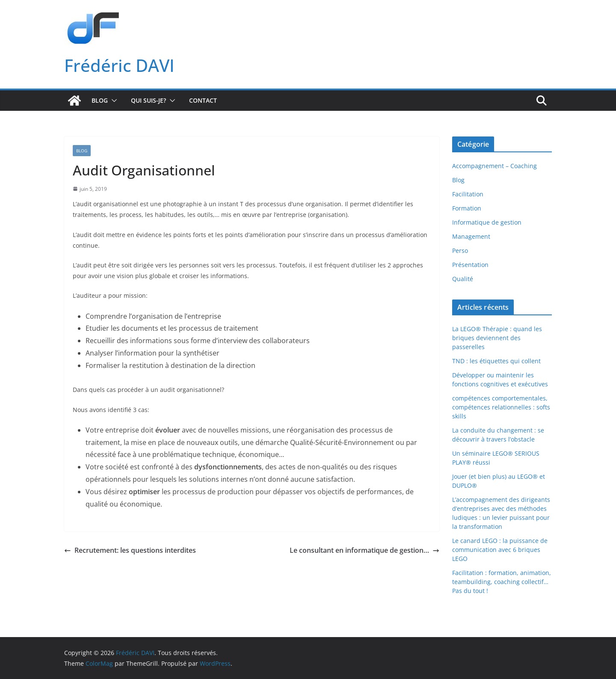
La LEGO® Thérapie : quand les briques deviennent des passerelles (497, 338)
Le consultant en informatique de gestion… (364, 550)
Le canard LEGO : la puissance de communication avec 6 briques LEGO (500, 550)
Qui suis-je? (148, 100)
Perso (460, 251)
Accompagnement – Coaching (495, 166)
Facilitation (468, 194)
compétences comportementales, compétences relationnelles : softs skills (501, 407)
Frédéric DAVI (119, 65)
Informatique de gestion (487, 222)
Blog (100, 100)
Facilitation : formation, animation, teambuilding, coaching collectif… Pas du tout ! (502, 582)
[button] (113, 101)
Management (471, 236)
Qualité (463, 279)
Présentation (470, 265)
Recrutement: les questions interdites (130, 550)
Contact (203, 100)
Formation (467, 208)
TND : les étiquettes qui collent (496, 361)
